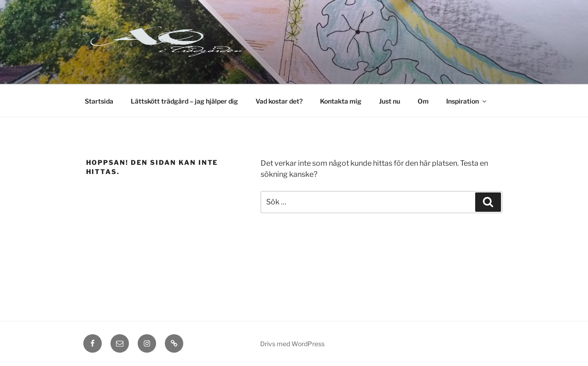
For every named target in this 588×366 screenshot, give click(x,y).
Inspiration (467, 101)
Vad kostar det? (279, 101)
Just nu (390, 101)
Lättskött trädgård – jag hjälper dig (184, 101)
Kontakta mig (341, 101)
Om (423, 101)
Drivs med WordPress (292, 344)
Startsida (99, 101)
